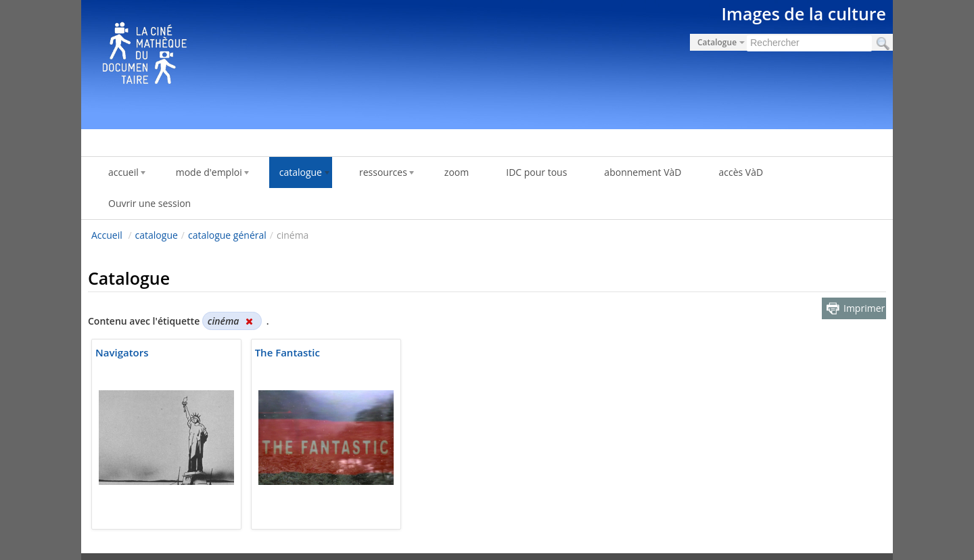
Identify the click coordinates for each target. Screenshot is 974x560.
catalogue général (227, 235)
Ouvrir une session (149, 203)
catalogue (157, 235)
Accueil (107, 235)
